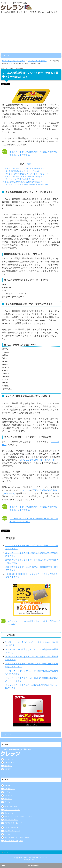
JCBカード (8, 786)
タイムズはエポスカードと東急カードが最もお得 (27, 184)
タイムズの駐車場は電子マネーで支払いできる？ (24, 176)
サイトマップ (8, 852)
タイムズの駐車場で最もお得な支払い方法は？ (23, 182)
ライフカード (9, 802)
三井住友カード (10, 789)
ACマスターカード (11, 807)
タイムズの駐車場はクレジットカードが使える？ (24, 168)
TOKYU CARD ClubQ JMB (14, 841)
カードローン (9, 763)
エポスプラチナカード (12, 828)
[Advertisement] (31, 34)
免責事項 (7, 769)
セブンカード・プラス (12, 810)
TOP (13, 61)
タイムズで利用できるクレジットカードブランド (27, 174)
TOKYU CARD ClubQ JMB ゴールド (17, 838)
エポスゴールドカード (12, 831)
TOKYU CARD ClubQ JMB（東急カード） (37, 460)
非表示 (28, 164)
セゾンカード (9, 792)
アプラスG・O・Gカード (13, 823)
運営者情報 (8, 766)
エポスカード (24, 490)
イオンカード (9, 795)
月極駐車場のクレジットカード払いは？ (23, 171)
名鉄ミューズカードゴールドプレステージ (19, 816)
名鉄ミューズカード (11, 820)
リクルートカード (11, 813)
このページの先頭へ (33, 866)
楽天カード (8, 799)
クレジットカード (11, 759)
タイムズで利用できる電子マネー (21, 179)
